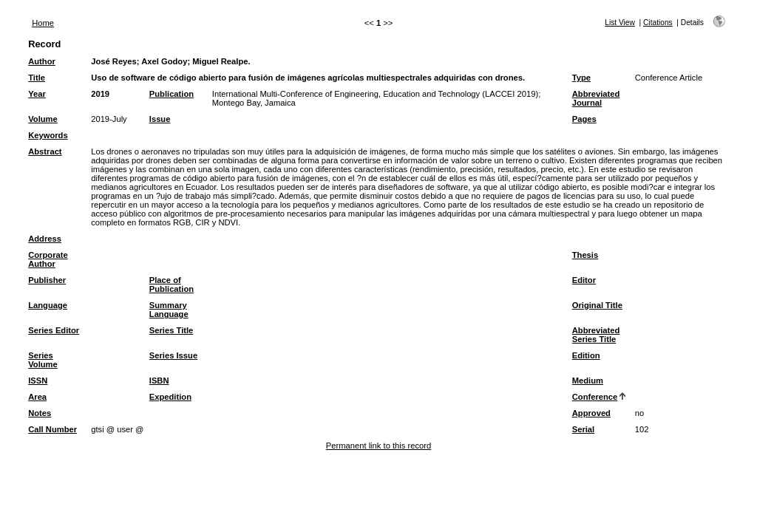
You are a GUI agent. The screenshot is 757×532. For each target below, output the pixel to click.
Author (42, 61)
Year (37, 94)
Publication (172, 94)
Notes (40, 413)
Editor (584, 280)
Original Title (597, 305)
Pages (584, 119)
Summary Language (169, 310)
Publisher (47, 280)
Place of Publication (172, 284)
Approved (591, 413)
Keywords (48, 135)
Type (581, 78)
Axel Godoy (164, 61)
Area (37, 397)
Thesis (585, 255)
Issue (160, 119)
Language (48, 305)
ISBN (159, 381)
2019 (100, 94)
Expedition (170, 397)
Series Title (172, 330)
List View (620, 23)
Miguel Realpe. (221, 61)
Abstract (45, 151)
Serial (583, 429)
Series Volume (43, 360)
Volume (43, 119)
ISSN (38, 381)
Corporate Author (48, 259)
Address (45, 239)
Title (37, 78)
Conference (595, 397)
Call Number (52, 429)
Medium (588, 381)
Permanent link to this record (378, 446)
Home (43, 23)
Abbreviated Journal (596, 98)
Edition (586, 355)
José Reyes (114, 61)
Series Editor (54, 330)
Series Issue (173, 355)
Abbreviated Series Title (596, 335)
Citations (658, 23)
